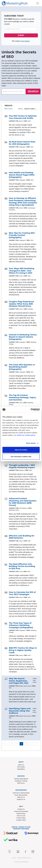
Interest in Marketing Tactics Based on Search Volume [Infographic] (23, 337)
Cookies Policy (21, 820)
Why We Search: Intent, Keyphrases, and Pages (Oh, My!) (19, 681)
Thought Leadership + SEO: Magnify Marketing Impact (22, 466)
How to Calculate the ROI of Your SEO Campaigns (22, 593)
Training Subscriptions (21, 779)
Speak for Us (21, 799)
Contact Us (21, 809)
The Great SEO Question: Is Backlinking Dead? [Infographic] (22, 367)
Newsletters (21, 769)
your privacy (25, 41)
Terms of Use (21, 816)
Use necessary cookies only (21, 457)
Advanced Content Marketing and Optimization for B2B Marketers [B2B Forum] (23, 502)
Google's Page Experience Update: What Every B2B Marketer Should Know (21, 304)
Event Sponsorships (21, 795)
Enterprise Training (21, 781)
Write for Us (21, 797)
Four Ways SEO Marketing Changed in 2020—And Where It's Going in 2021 (22, 271)
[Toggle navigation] (38, 3)
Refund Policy (21, 814)
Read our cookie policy (26, 435)
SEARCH (33, 91)
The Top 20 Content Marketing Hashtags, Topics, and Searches (23, 397)
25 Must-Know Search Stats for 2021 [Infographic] (22, 143)
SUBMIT (21, 35)
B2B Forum (21, 783)
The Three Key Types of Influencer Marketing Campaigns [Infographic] (21, 625)
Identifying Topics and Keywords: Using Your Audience (20, 711)
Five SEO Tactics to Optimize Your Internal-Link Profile (23, 117)
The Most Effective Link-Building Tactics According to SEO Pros (22, 566)
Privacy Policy (21, 818)
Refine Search (8, 109)
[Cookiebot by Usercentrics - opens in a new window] (31, 410)
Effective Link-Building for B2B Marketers (22, 537)
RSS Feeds (21, 767)
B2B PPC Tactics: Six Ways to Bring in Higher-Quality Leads (23, 650)
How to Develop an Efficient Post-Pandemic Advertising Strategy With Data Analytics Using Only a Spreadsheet (23, 202)
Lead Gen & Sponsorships (21, 793)
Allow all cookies (21, 450)
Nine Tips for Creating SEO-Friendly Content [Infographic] (22, 235)
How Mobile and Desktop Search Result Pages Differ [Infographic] (22, 175)
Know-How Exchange (21, 811)
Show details (31, 443)
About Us (21, 765)
